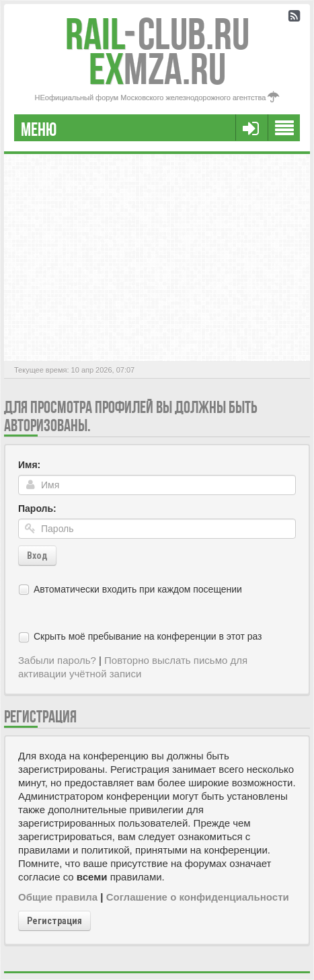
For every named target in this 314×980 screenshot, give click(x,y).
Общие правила (58, 897)
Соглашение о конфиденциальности (198, 897)
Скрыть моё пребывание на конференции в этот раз (148, 636)
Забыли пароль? (57, 660)
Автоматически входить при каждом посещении (138, 589)
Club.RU (157, 34)
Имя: (29, 465)
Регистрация (54, 921)
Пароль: (37, 508)
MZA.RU (157, 69)
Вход (37, 556)
